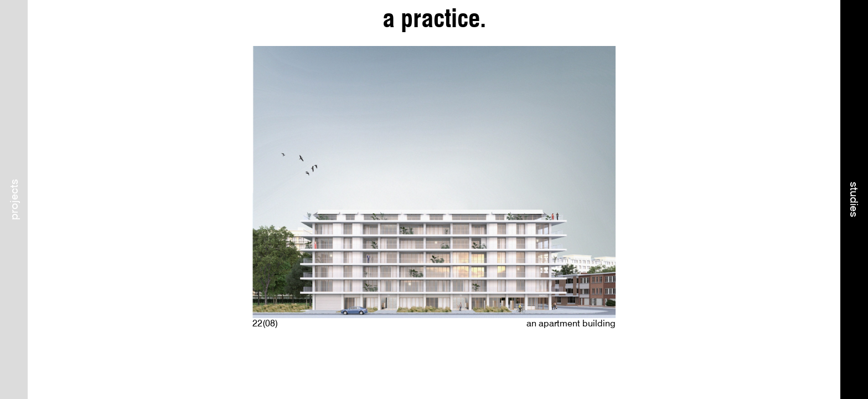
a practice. (434, 19)
